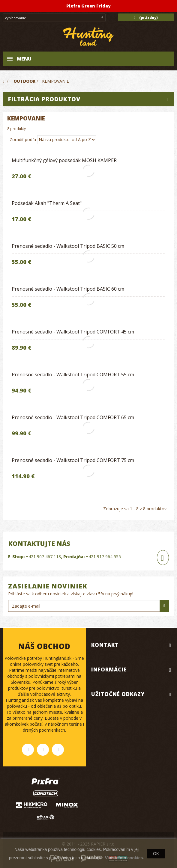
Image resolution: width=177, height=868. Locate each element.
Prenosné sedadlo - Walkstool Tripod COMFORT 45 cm (73, 332)
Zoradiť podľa (23, 139)
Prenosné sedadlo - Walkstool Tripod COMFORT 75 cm (73, 460)
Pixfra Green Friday (88, 6)
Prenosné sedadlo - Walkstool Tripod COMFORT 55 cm (73, 375)
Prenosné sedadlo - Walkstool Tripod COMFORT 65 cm (73, 417)
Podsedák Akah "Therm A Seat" (47, 203)
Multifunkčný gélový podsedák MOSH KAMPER (64, 160)
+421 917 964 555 (103, 557)
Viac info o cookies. (124, 858)
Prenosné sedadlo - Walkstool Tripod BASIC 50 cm (68, 246)
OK (156, 854)
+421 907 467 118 (43, 557)
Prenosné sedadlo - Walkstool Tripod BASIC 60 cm (68, 289)
